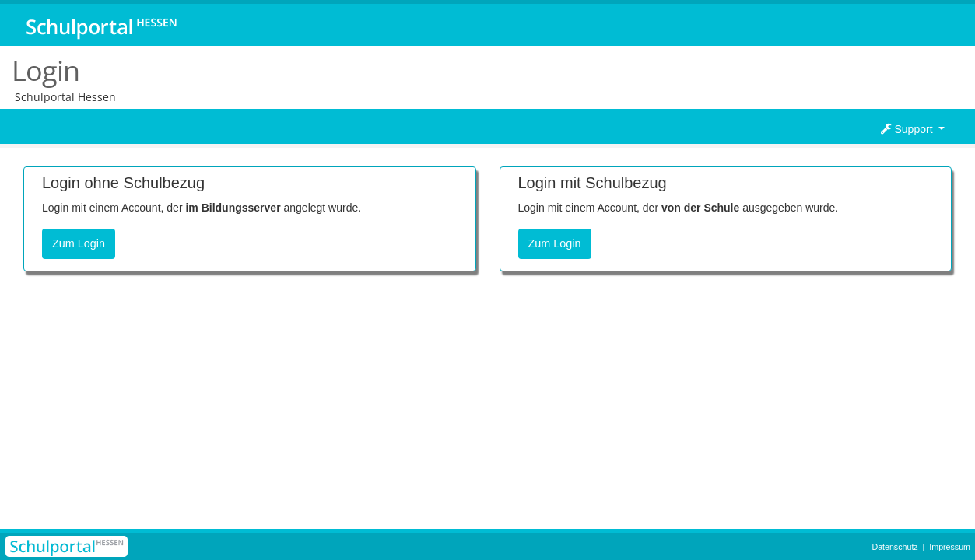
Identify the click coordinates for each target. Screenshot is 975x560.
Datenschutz (894, 547)
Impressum (950, 547)
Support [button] (908, 129)
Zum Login (79, 243)
